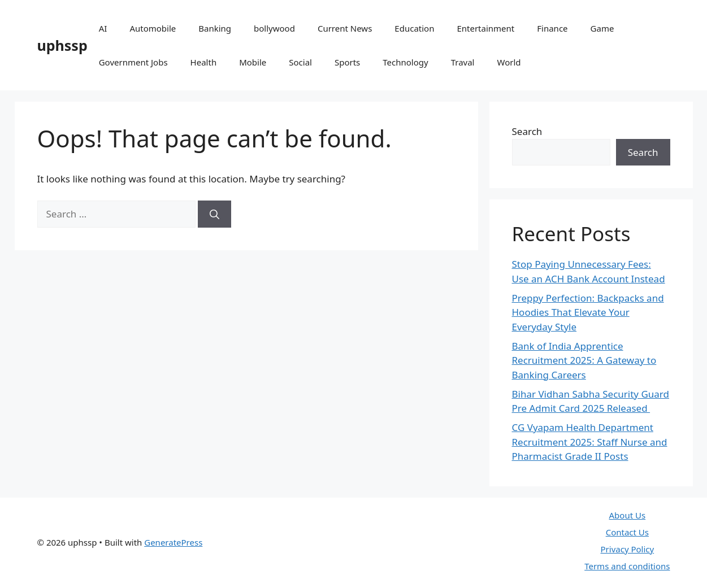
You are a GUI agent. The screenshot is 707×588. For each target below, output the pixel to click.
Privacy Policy (628, 549)
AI (103, 28)
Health (204, 62)
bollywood (274, 28)
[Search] (214, 214)
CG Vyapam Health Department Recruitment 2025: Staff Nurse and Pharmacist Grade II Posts (590, 442)
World (509, 62)
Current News (345, 28)
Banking (215, 28)
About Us (628, 515)
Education (414, 28)
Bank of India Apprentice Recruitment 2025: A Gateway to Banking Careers (584, 360)
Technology (405, 62)
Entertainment (485, 28)
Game (602, 28)
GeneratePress (173, 542)
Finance (552, 28)
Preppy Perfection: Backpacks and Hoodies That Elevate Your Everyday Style (588, 312)
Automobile (153, 28)
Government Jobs (133, 62)
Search (527, 131)
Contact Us (627, 532)
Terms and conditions (627, 566)
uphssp (62, 45)
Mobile (253, 62)
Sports (347, 62)
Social (300, 62)
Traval (463, 62)
